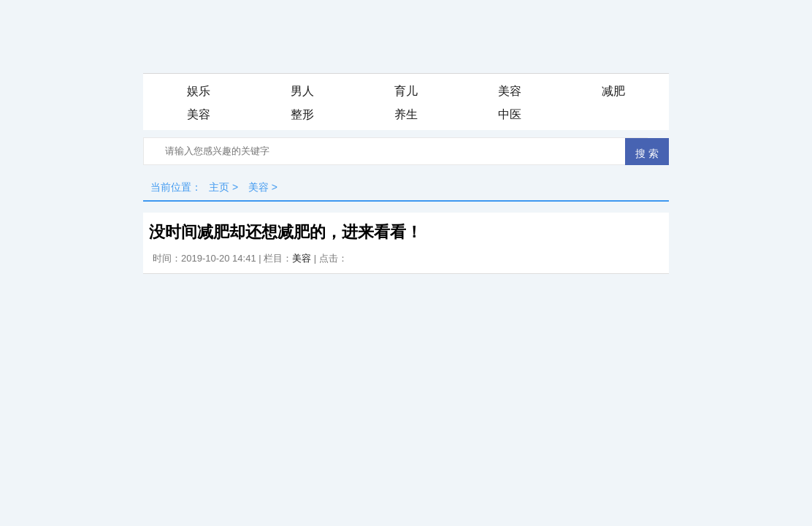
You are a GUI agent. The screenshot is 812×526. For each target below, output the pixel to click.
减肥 (613, 91)
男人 (302, 91)
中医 (510, 114)
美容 (510, 91)
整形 (302, 114)
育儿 (406, 91)
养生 (406, 114)
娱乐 (199, 91)
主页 (219, 187)
